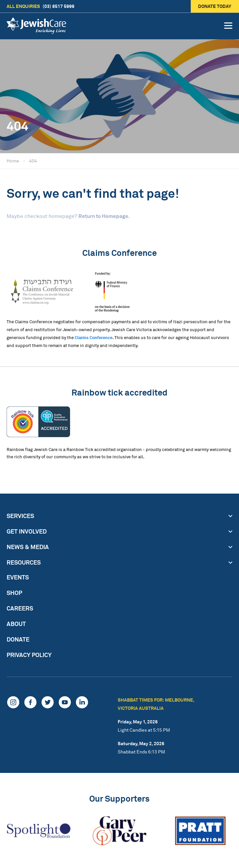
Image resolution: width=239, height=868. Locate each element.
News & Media (28, 547)
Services (20, 516)
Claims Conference (94, 337)
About (16, 624)
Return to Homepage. (104, 216)
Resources (24, 562)
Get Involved (27, 531)
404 (33, 161)
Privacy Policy (29, 655)
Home (13, 161)
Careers (20, 608)
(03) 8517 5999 (40, 6)
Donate (18, 639)
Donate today (215, 6)
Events (18, 577)
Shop (14, 593)
